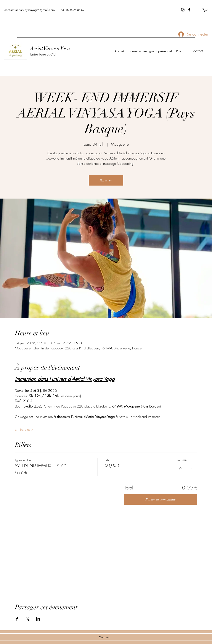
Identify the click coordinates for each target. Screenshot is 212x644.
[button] (205, 10)
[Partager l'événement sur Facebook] (17, 619)
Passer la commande (161, 499)
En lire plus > (24, 429)
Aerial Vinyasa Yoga (50, 48)
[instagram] (183, 10)
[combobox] (186, 469)
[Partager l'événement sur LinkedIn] (38, 619)
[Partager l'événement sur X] (28, 619)
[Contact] (197, 51)
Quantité (181, 460)
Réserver (106, 180)
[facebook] (189, 10)
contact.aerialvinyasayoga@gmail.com (30, 10)
